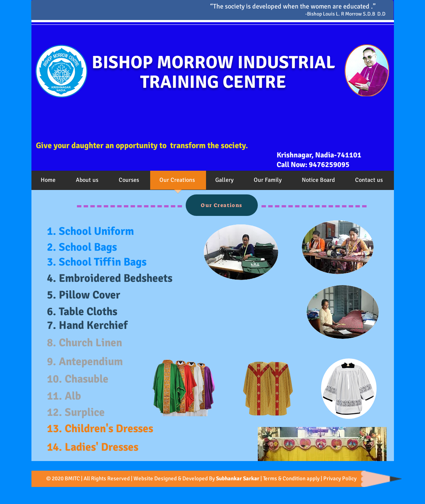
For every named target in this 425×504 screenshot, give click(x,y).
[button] (88, 183)
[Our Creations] (222, 205)
